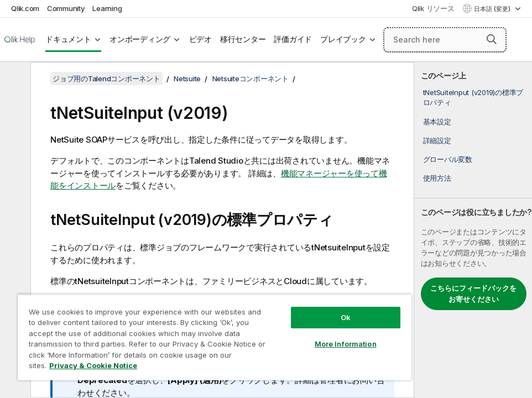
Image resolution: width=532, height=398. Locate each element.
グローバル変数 (448, 159)
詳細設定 (437, 140)
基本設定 (437, 122)
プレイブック (343, 39)
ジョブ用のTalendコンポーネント (106, 78)
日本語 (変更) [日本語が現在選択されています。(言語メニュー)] (493, 9)
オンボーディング (140, 39)
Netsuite (187, 78)
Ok (346, 317)
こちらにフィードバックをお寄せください (473, 294)
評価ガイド (293, 39)
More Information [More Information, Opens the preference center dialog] (346, 344)
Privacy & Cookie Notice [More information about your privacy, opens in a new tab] (93, 365)
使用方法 (437, 178)
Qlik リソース (433, 8)
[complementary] (473, 230)
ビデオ (200, 39)
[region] (215, 337)
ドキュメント (68, 39)
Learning (107, 8)
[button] (492, 39)
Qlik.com (25, 8)
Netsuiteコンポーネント (251, 78)
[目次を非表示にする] (14, 79)
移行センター (243, 39)
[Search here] (445, 40)
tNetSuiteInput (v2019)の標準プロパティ (473, 97)
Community (66, 8)
